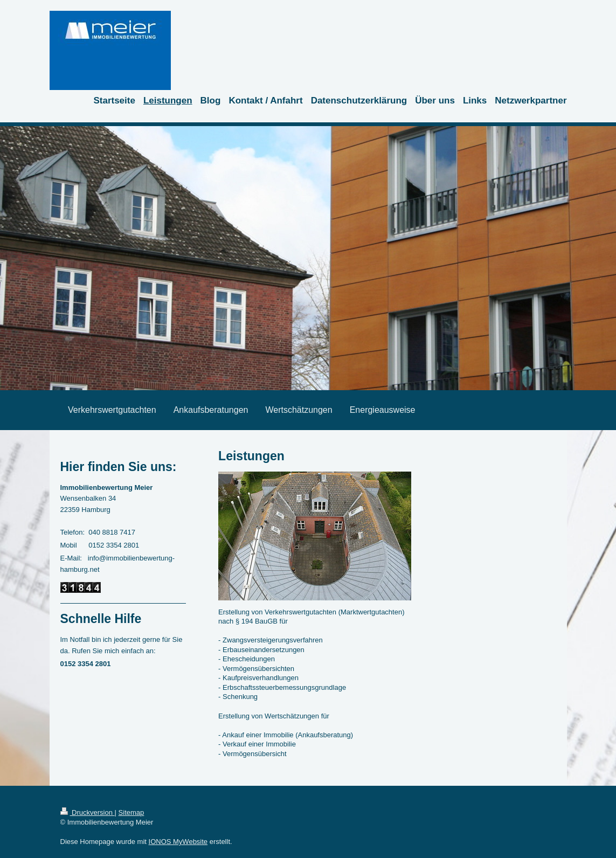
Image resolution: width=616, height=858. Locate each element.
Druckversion (88, 812)
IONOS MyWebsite (178, 842)
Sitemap (131, 812)
